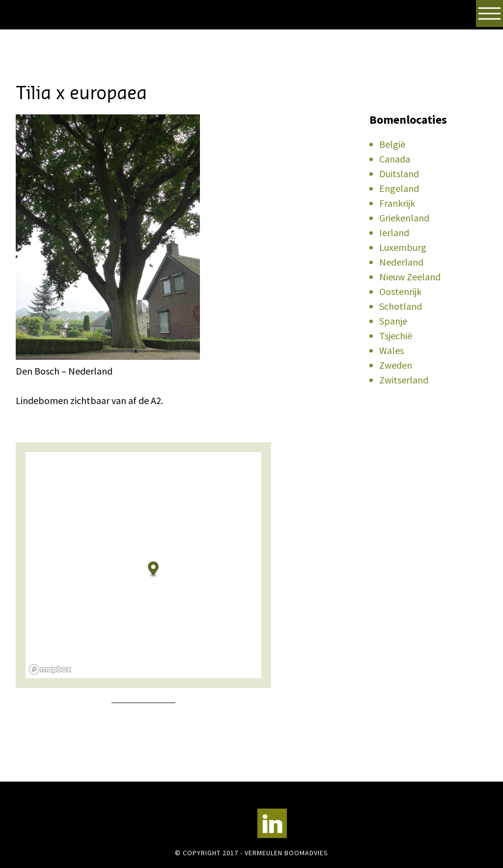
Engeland (399, 188)
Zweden (396, 365)
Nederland (401, 262)
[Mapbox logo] (50, 669)
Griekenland (404, 218)
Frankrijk (397, 203)
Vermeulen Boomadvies (65, 43)
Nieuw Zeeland (410, 277)
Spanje (393, 321)
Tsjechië (396, 336)
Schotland (401, 306)
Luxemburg (403, 247)
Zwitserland (404, 380)
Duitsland (399, 174)
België (392, 144)
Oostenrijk (400, 291)
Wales (391, 350)
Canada (395, 159)
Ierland (394, 232)
